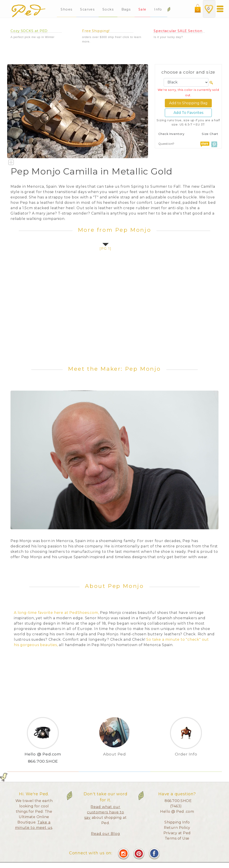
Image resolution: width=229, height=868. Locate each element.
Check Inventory (171, 134)
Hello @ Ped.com (43, 754)
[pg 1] (106, 249)
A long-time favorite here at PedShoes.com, (56, 613)
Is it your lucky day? (168, 37)
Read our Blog (106, 834)
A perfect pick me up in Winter (33, 37)
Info (159, 9)
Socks (108, 9)
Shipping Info (177, 822)
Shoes (66, 9)
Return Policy (177, 828)
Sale (142, 9)
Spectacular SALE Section (178, 31)
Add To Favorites (188, 113)
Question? (166, 144)
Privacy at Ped (177, 833)
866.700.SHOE (43, 761)
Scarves (87, 9)
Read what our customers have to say (104, 812)
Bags (126, 9)
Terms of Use (177, 838)
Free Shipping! (96, 31)
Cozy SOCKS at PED (29, 31)
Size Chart (210, 134)
